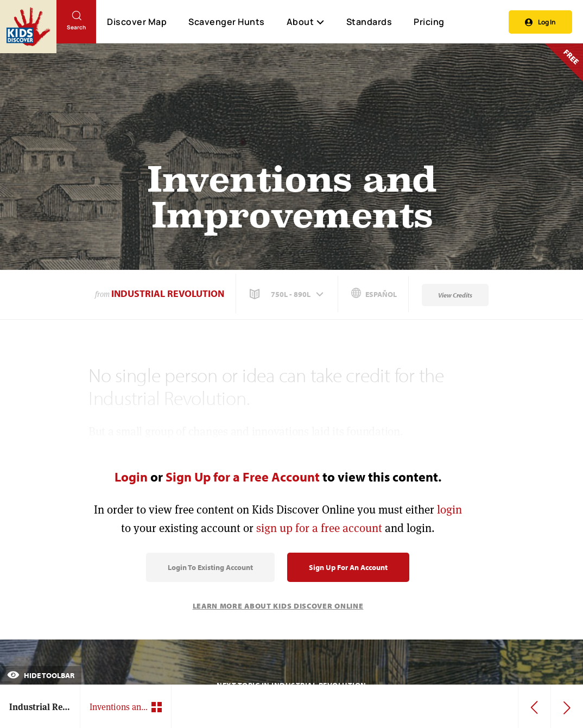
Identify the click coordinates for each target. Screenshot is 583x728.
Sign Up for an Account (348, 567)
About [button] (306, 22)
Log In (540, 22)
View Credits (455, 295)
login (449, 509)
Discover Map (137, 22)
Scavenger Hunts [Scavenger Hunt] (226, 22)
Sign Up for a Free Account (243, 477)
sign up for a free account (319, 528)
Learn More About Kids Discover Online (278, 606)
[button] (288, 294)
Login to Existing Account (210, 567)
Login (131, 477)
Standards (369, 22)
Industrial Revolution (168, 293)
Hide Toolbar (41, 675)
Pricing (429, 22)
